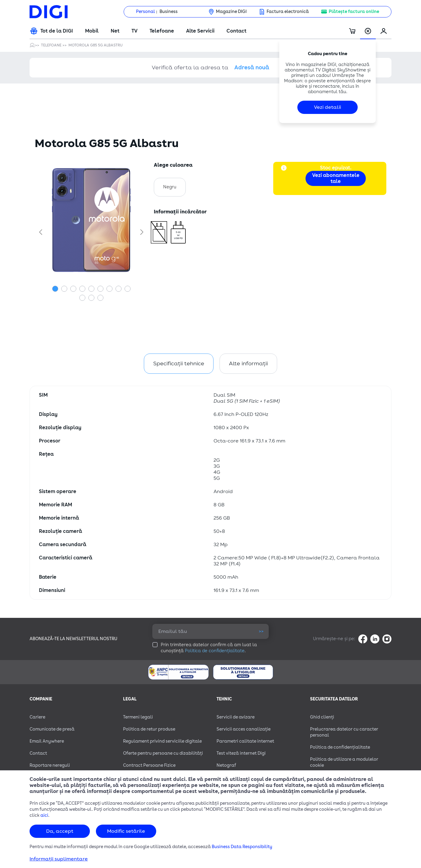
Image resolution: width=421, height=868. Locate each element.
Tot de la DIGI (57, 31)
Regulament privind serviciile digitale (162, 741)
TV (135, 31)
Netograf (226, 765)
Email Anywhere (47, 741)
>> (261, 631)
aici (44, 815)
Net (115, 31)
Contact (236, 31)
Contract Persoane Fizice (149, 765)
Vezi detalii (328, 107)
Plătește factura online (354, 12)
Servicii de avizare (236, 717)
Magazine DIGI (231, 12)
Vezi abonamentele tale (336, 178)
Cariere (37, 717)
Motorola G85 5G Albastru (96, 45)
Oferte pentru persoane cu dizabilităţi (163, 753)
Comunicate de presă (52, 729)
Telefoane (162, 31)
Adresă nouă (252, 68)
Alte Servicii (200, 31)
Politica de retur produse (149, 729)
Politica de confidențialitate (215, 651)
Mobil (92, 31)
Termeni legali (138, 717)
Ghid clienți (322, 717)
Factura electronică (288, 12)
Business (169, 12)
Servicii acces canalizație (244, 729)
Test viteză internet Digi (241, 753)
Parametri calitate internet (245, 741)
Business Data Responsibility (242, 847)
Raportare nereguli (50, 765)
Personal (146, 12)
